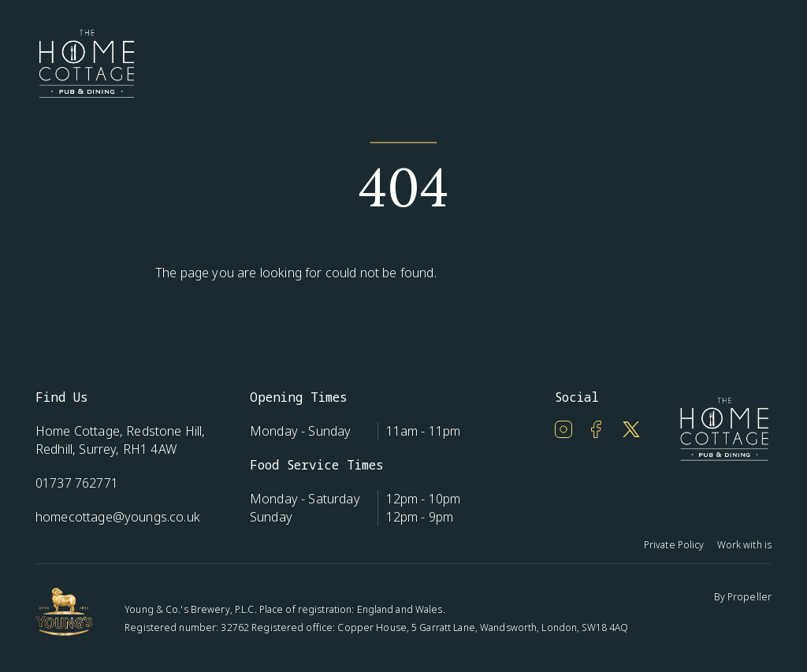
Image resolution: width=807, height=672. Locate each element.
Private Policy (674, 545)
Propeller (749, 597)
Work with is (744, 545)
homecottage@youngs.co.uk (118, 517)
